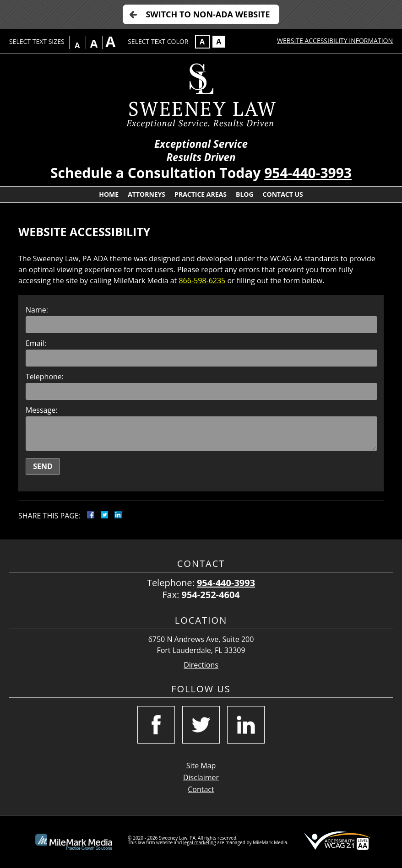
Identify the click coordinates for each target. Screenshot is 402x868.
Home (109, 194)
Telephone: (45, 377)
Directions (201, 665)
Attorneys (147, 194)
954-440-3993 (308, 173)
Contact (201, 789)
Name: (37, 310)
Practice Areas (201, 194)
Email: (36, 343)
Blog (245, 194)
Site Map (201, 766)
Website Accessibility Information (335, 40)
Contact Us (283, 194)
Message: (41, 410)
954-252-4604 (211, 595)
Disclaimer (201, 777)
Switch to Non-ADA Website (208, 14)
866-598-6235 (202, 280)
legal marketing (200, 842)
